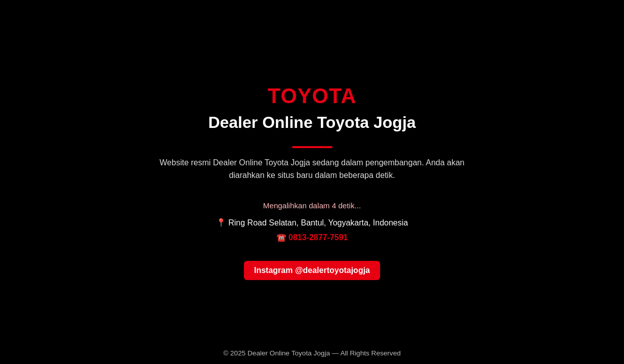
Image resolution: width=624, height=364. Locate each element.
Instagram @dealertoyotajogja (312, 270)
